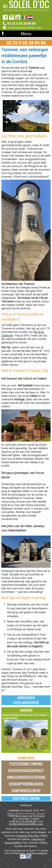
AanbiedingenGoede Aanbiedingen (26, 700)
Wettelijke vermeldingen (37, 853)
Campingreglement (26, 791)
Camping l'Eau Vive (28, 836)
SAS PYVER (20, 853)
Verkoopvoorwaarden (26, 784)
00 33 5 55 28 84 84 (26, 43)
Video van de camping (26, 799)
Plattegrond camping (26, 764)
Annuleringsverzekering (26, 777)
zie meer (46, 751)
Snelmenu (26, 805)
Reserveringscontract (26, 771)
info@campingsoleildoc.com (24, 28)
